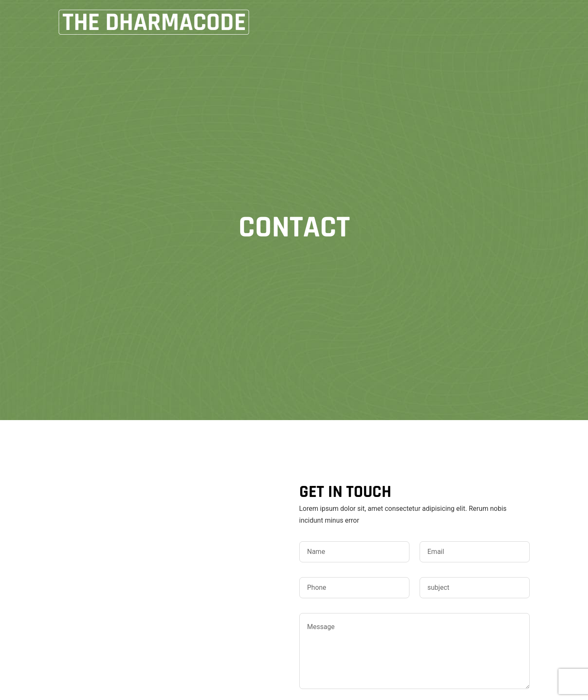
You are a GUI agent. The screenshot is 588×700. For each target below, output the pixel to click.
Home (342, 22)
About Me (387, 22)
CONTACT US (487, 22)
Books (435, 22)
